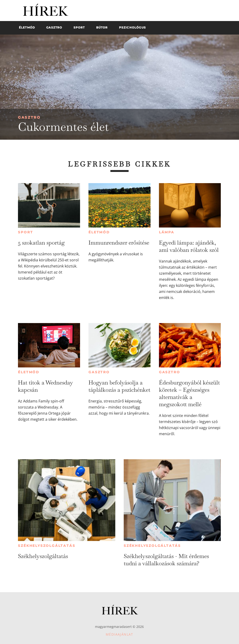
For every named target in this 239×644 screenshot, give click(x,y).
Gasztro (29, 117)
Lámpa (167, 232)
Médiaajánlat (119, 634)
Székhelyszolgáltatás (47, 546)
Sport (25, 232)
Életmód (99, 232)
